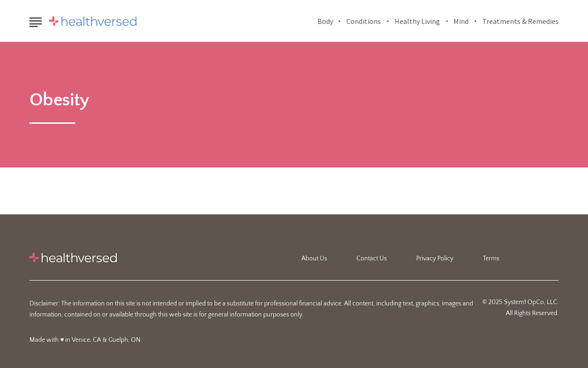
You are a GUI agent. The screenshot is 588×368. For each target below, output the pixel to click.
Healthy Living (417, 21)
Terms (491, 259)
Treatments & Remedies (520, 21)
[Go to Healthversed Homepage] (93, 21)
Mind (461, 21)
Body (325, 21)
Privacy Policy (435, 259)
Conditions (364, 21)
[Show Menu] (36, 20)
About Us (314, 259)
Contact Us (372, 259)
